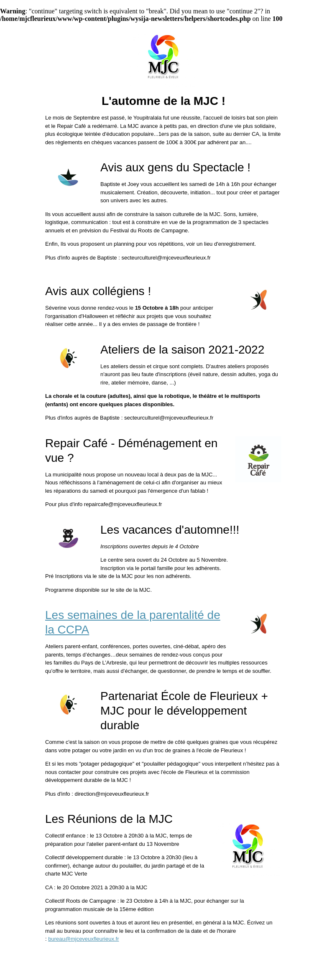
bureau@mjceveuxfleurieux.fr (83, 939)
